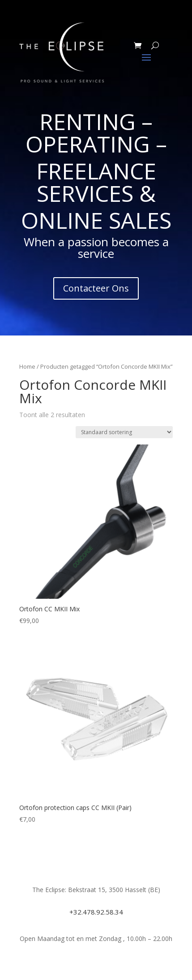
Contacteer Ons (96, 288)
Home (27, 366)
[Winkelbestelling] (124, 432)
